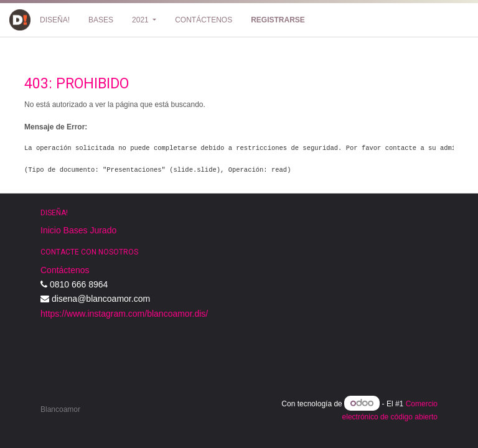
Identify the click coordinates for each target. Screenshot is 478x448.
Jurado (103, 230)
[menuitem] (55, 20)
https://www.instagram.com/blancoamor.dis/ (124, 314)
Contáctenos (65, 270)
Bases (76, 230)
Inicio (51, 230)
